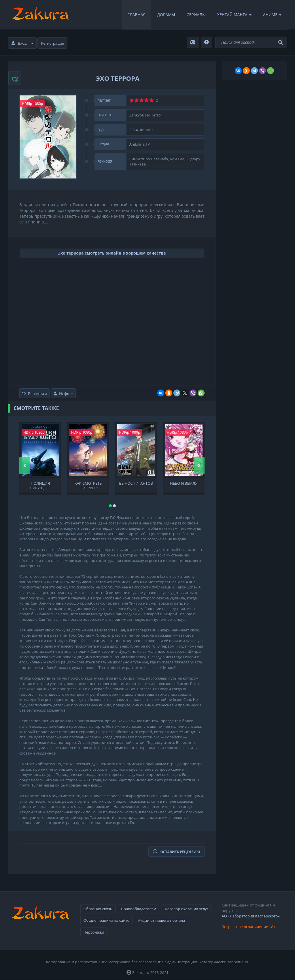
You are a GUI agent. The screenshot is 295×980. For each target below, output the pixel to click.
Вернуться (34, 394)
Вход (22, 43)
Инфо (63, 394)
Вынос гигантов (136, 483)
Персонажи (94, 932)
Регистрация (53, 43)
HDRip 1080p (32, 104)
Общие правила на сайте (106, 920)
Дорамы (166, 15)
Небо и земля (184, 483)
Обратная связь (98, 909)
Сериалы (196, 15)
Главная (136, 15)
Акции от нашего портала (161, 920)
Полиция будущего (40, 485)
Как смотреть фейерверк (88, 485)
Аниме (272, 15)
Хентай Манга (234, 15)
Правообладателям (139, 909)
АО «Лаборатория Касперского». (251, 916)
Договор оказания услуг (187, 909)
